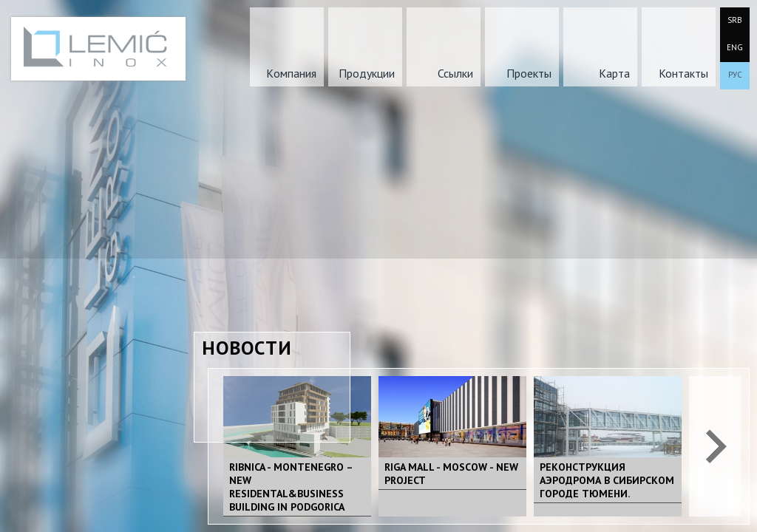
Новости (247, 348)
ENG (735, 47)
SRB (735, 20)
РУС (735, 75)
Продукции (367, 73)
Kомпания (291, 73)
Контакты (683, 73)
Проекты (529, 73)
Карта (614, 73)
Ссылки (455, 73)
